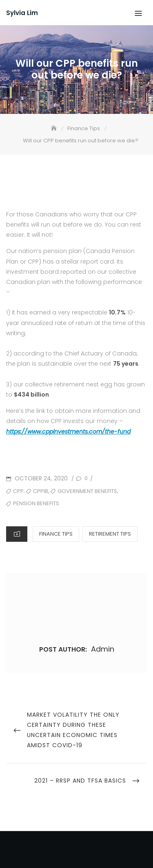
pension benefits (36, 503)
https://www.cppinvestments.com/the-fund (68, 432)
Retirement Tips (110, 534)
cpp (18, 491)
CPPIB (41, 491)
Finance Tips (56, 534)
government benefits (87, 491)
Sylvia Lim (22, 13)
